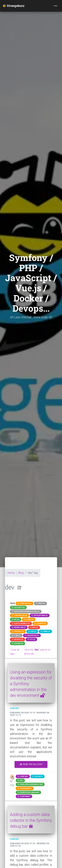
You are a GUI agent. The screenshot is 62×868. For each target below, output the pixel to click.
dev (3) (34, 627)
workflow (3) (19, 627)
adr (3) (32, 631)
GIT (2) (31, 639)
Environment (25, 788)
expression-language (28, 792)
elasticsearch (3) (21, 623)
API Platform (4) (40, 615)
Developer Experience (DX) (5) (26, 611)
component (24, 796)
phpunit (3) (18, 631)
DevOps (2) (18, 639)
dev (20, 780)
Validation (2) (32, 635)
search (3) (40, 623)
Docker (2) (18, 643)
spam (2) (45, 631)
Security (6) (18, 607)
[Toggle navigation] (56, 6)
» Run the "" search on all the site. (37, 652)
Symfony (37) (24, 603)
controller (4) (20, 615)
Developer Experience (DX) (30, 784)
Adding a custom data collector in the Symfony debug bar (31, 820)
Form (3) (29, 619)
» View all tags (15, 652)
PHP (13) (40, 603)
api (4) (16, 619)
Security (38, 776)
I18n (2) (16, 635)
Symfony (23, 776)
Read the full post (31, 764)
